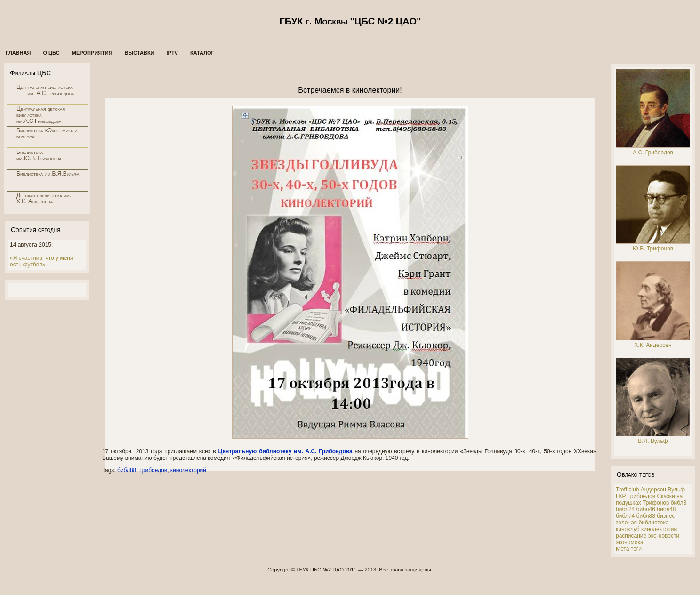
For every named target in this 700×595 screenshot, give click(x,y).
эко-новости (664, 536)
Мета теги (629, 549)
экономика (630, 542)
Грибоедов (153, 470)
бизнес (666, 516)
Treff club (627, 490)
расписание (631, 536)
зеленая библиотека (642, 523)
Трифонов (656, 503)
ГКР (621, 496)
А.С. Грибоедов (653, 153)
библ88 (127, 470)
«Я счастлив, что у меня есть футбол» (41, 261)
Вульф (676, 490)
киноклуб (628, 529)
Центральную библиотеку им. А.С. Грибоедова (285, 451)
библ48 (666, 509)
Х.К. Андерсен (653, 345)
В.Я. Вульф (653, 441)
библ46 (646, 509)
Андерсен (653, 490)
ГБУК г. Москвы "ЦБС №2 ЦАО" (350, 21)
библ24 (625, 509)
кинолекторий (188, 470)
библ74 (625, 516)
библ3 (679, 503)
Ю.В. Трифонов (653, 249)
